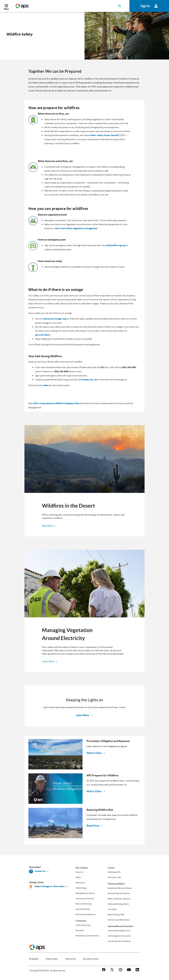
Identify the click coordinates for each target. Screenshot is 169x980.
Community (81, 921)
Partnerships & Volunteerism (87, 936)
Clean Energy (81, 888)
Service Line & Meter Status (119, 920)
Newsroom (80, 883)
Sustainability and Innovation (121, 926)
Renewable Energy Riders (118, 904)
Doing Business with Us (85, 893)
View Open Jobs (114, 877)
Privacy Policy (52, 959)
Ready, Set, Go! (90, 380)
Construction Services (85, 899)
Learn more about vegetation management (76, 228)
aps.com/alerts (43, 335)
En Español (34, 959)
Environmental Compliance (119, 941)
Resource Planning (83, 904)
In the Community (83, 925)
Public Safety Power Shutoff (104, 135)
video (46, 385)
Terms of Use (70, 959)
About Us (79, 872)
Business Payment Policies (119, 893)
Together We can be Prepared (55, 71)
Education (80, 930)
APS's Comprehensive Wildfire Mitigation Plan (57, 403)
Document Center (91, 959)
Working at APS (114, 872)
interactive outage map (55, 319)
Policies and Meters (116, 884)
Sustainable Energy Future (119, 931)
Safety (78, 877)
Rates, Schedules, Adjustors (119, 899)
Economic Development (86, 914)
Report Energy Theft (116, 915)
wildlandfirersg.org (116, 245)
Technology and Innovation (119, 936)
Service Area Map (83, 909)
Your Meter (112, 909)
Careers (111, 868)
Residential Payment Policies (120, 888)
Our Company (82, 868)
